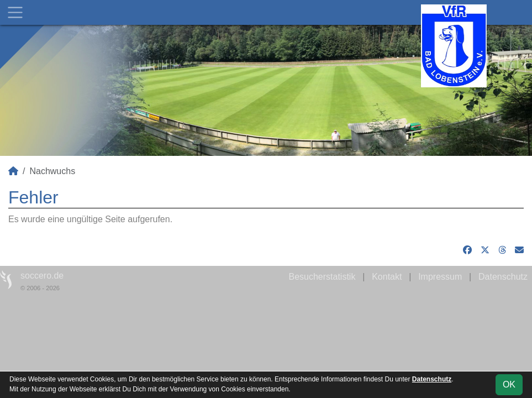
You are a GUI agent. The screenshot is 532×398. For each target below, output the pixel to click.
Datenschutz (503, 277)
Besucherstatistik (322, 277)
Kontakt (387, 277)
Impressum (440, 277)
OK (509, 384)
